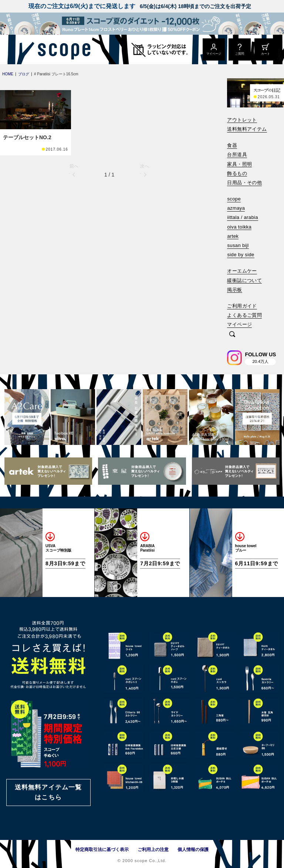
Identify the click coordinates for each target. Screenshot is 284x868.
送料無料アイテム (247, 129)
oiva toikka (239, 227)
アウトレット (242, 120)
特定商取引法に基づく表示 (102, 850)
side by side (241, 255)
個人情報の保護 (193, 850)
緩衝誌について (244, 280)
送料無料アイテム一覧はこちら (48, 792)
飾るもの (237, 173)
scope (234, 199)
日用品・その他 (244, 183)
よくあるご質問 (244, 315)
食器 (232, 145)
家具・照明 (239, 164)
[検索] (232, 335)
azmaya (236, 208)
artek (233, 236)
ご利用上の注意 (153, 850)
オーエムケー (242, 271)
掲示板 (234, 290)
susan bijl (238, 245)
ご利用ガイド (242, 306)
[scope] (62, 49)
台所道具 (237, 155)
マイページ (239, 324)
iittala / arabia (243, 217)
